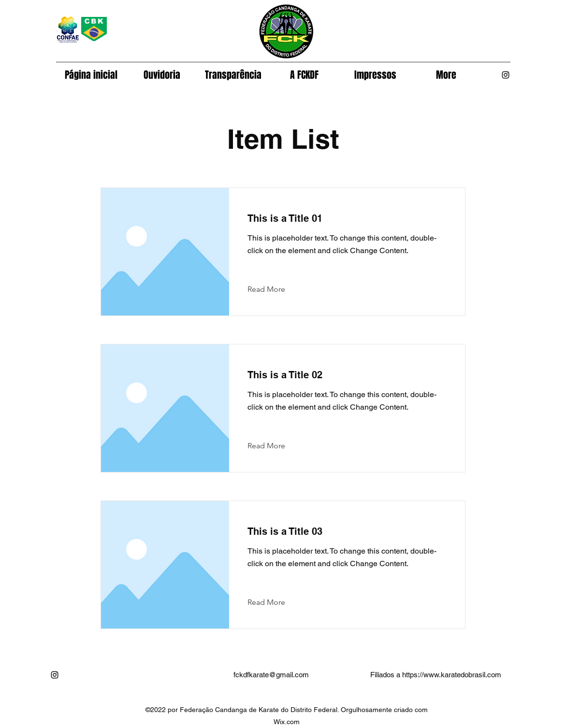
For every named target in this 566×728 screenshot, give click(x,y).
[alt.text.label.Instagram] (506, 75)
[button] (304, 75)
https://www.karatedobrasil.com (452, 675)
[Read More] (274, 289)
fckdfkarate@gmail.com (271, 675)
